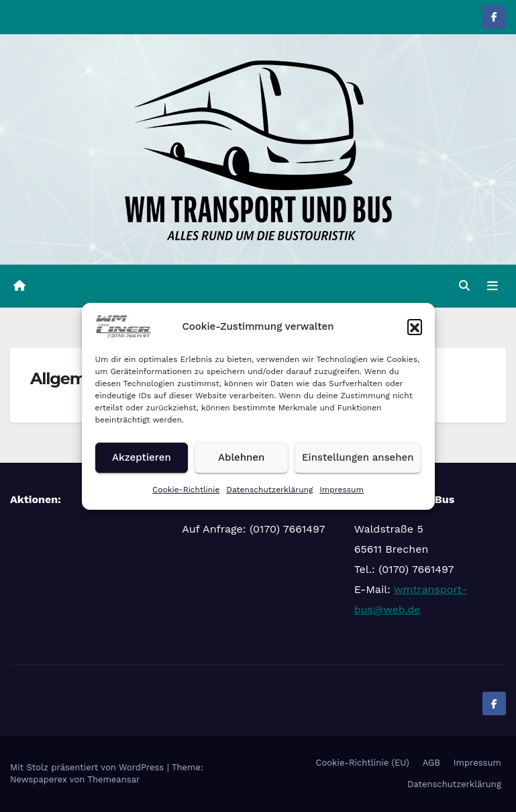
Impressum (342, 490)
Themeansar (113, 779)
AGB (431, 763)
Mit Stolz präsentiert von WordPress (89, 767)
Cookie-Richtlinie (186, 490)
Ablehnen (241, 457)
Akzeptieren (142, 457)
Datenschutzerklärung (269, 490)
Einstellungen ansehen (358, 457)
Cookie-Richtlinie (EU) (363, 763)
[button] (415, 326)
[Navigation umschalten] (493, 286)
